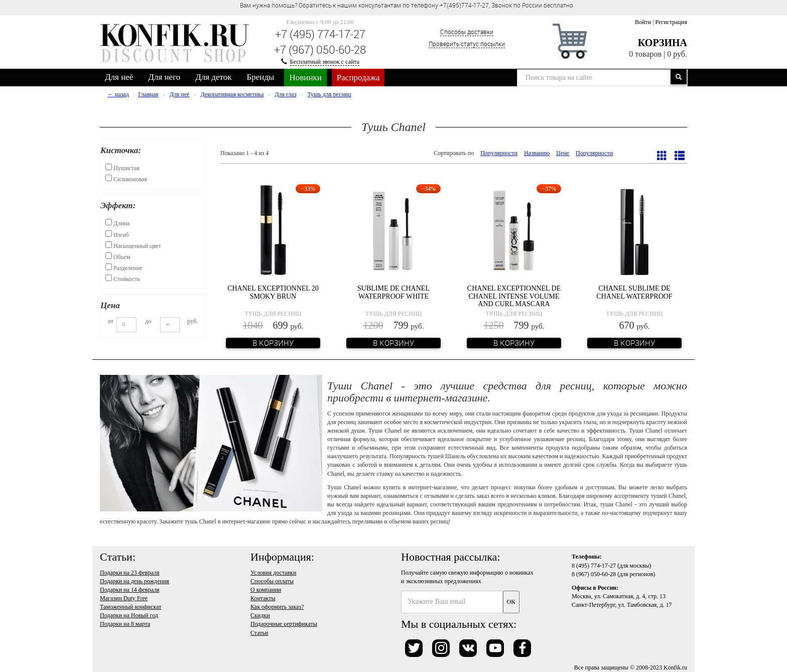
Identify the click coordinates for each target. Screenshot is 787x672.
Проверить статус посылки (467, 44)
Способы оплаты (272, 581)
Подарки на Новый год (129, 615)
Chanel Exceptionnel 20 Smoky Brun (273, 292)
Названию (537, 153)
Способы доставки (467, 32)
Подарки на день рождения (135, 581)
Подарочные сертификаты (284, 624)
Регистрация (671, 22)
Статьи (259, 633)
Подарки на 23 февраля (129, 573)
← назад (118, 94)
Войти (643, 22)
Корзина (663, 43)
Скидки (260, 615)
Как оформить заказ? (277, 607)
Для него (164, 77)
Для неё (119, 77)
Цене (563, 153)
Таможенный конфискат (131, 607)
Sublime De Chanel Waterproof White (393, 292)
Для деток (213, 77)
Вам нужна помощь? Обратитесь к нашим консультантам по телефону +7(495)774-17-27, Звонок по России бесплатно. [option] (407, 5)
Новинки (305, 78)
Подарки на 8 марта (125, 624)
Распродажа (358, 78)
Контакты (263, 598)
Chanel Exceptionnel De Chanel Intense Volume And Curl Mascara (514, 296)
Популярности (499, 153)
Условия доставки (273, 573)
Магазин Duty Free (124, 598)
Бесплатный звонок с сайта (325, 62)
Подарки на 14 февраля (129, 590)
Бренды (261, 77)
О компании (266, 590)
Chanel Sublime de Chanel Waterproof (634, 292)
